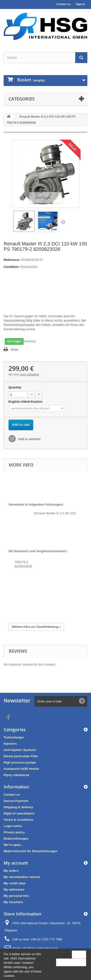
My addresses (14, 890)
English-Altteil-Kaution (26, 402)
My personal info (16, 896)
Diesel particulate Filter (21, 756)
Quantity (15, 387)
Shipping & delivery (18, 807)
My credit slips (15, 883)
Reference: (12, 260)
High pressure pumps (20, 762)
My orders (11, 871)
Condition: (12, 267)
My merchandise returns (22, 877)
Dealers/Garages (16, 839)
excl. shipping (30, 374)
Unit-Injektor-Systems (20, 750)
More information (71, 962)
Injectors (10, 744)
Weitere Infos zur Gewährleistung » (36, 627)
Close (79, 954)
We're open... (13, 845)
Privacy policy (14, 832)
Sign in (80, 4)
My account (16, 863)
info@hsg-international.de (40, 948)
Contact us (63, 4)
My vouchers (13, 902)
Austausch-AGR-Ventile (21, 769)
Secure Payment (16, 801)
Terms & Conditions (19, 820)
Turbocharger (14, 737)
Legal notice (13, 826)
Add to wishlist (29, 439)
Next (63, 222)
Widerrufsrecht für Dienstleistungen (31, 851)
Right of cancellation (19, 813)
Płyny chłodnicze (16, 775)
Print (15, 350)
